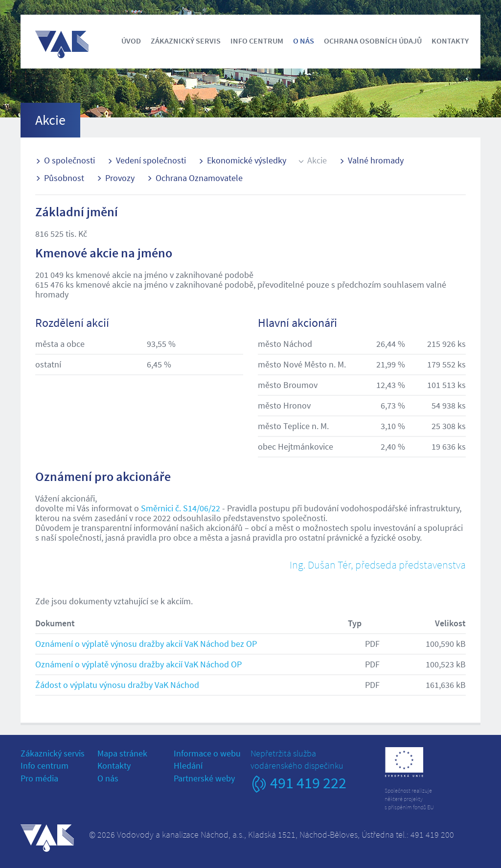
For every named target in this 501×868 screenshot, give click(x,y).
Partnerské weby (204, 778)
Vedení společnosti (151, 160)
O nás (304, 41)
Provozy (120, 178)
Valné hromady (376, 160)
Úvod (131, 41)
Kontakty (450, 41)
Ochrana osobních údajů (373, 41)
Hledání (188, 765)
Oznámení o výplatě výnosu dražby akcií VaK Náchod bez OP (146, 644)
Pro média (39, 778)
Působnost (64, 178)
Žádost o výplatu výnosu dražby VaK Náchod (117, 685)
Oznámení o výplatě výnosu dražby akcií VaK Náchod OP (138, 664)
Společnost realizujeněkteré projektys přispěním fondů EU (409, 799)
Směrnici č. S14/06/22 (181, 508)
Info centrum (257, 41)
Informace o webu (207, 753)
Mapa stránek (122, 753)
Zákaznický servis (186, 41)
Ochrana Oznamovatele (199, 178)
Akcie (317, 160)
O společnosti (69, 160)
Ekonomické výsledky (247, 160)
